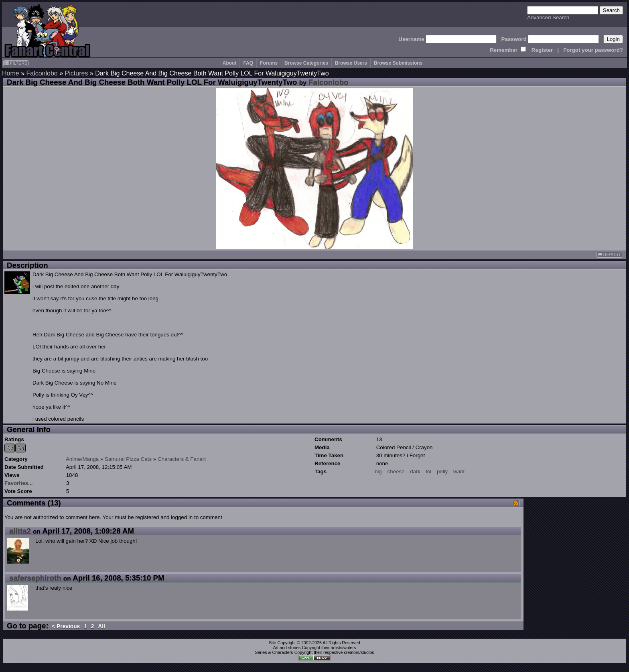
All (101, 626)
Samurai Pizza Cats (128, 459)
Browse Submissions (398, 63)
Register (542, 50)
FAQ (248, 63)
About (230, 63)
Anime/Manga (82, 459)
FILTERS (16, 63)
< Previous (66, 626)
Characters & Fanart (182, 459)
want (459, 471)
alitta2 (20, 531)
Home (11, 73)
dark (415, 471)
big (378, 471)
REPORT (609, 255)
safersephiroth (35, 578)
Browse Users (351, 63)
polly (442, 471)
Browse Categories (306, 63)
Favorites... (18, 483)
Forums (269, 63)
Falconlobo (42, 73)
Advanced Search (548, 17)
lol (429, 471)
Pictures (77, 73)
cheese (396, 471)
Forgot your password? (593, 50)
